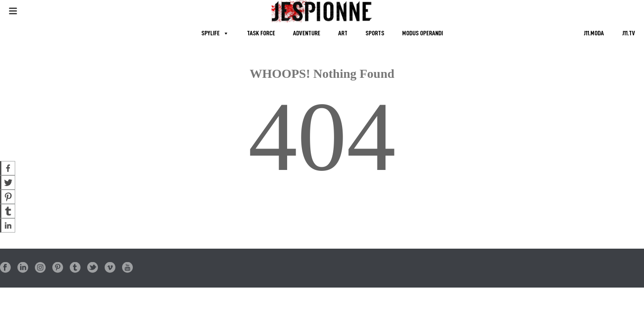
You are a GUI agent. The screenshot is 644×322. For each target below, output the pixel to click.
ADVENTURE (307, 33)
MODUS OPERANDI (422, 33)
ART (343, 33)
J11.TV (629, 33)
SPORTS (375, 33)
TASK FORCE (261, 33)
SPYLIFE (210, 33)
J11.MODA (594, 33)
